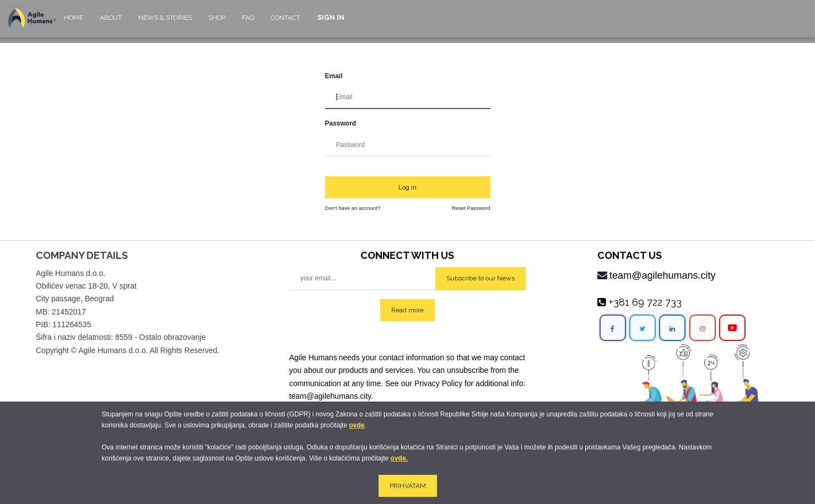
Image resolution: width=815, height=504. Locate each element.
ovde (357, 425)
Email (334, 76)
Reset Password (471, 208)
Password (341, 123)
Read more (407, 310)
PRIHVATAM (408, 486)
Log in (407, 187)
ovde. (399, 458)
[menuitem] (74, 23)
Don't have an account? (353, 208)
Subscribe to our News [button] (481, 278)
